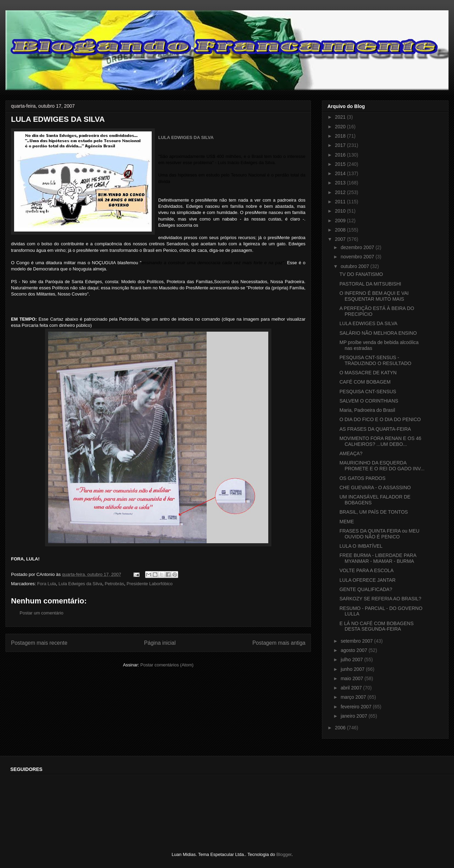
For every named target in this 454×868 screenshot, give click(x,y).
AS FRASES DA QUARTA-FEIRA (375, 429)
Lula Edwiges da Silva (80, 584)
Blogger (284, 854)
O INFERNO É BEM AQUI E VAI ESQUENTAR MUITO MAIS (374, 296)
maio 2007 (352, 678)
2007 (341, 239)
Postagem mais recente (39, 643)
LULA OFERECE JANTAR (367, 580)
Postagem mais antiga (279, 643)
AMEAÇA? (351, 453)
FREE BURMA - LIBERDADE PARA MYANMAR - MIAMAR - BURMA (378, 558)
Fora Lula (47, 584)
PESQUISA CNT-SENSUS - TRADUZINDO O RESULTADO (375, 360)
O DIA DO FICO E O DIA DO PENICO (380, 419)
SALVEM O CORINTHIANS (369, 401)
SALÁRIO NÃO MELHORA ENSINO (378, 333)
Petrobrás (114, 584)
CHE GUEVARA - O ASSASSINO (375, 487)
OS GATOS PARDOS (363, 478)
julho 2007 (352, 660)
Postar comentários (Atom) (167, 665)
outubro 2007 (355, 266)
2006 (341, 728)
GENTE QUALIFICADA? (366, 589)
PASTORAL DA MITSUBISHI (370, 284)
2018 (341, 136)
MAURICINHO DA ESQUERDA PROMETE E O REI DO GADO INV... (382, 466)
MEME (347, 522)
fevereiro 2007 (356, 707)
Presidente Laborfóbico (150, 584)
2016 (341, 155)
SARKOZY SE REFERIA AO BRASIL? (380, 599)
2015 (341, 164)
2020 (341, 127)
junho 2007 (353, 669)
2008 (341, 230)
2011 (341, 202)
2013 (341, 183)
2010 (341, 211)
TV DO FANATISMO (361, 274)
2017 (341, 145)
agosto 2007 (354, 650)
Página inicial (160, 643)
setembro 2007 (357, 641)
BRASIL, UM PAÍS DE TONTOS (374, 512)
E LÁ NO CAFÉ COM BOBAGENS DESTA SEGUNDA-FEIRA (377, 626)
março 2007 (354, 697)
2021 (341, 117)
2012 (341, 192)
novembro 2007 (358, 257)
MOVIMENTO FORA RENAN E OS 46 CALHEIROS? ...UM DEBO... (380, 441)
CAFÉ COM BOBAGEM (365, 382)
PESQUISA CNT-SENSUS (368, 392)
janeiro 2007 (354, 716)
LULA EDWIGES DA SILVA (186, 137)
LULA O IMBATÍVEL (361, 546)
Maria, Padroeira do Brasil (367, 410)
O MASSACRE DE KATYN (368, 373)
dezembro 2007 (358, 247)
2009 (341, 221)
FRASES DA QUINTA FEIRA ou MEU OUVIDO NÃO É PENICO (379, 534)
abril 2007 (352, 688)
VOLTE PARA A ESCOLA (366, 570)
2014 (341, 173)
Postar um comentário (41, 613)
